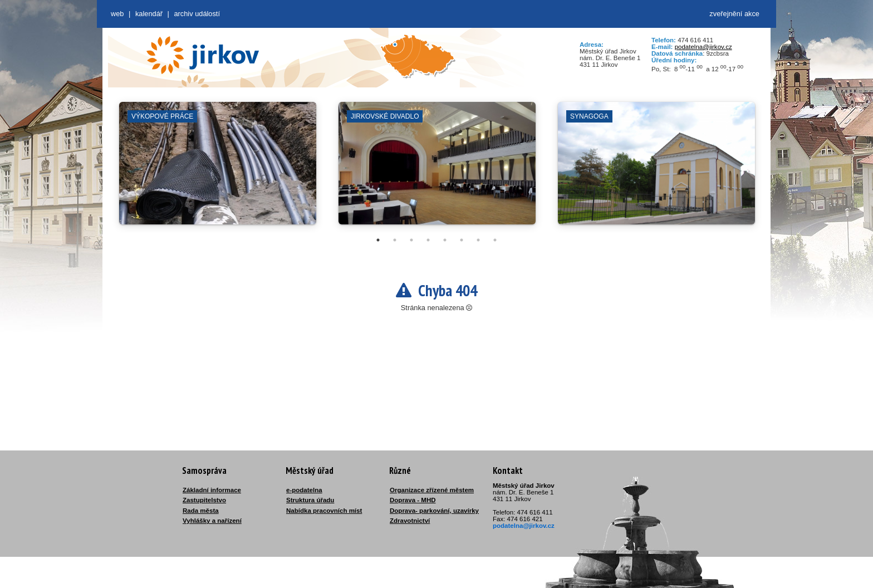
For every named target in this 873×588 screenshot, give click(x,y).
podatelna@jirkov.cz (703, 47)
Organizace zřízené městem (432, 490)
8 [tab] (495, 240)
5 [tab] (445, 240)
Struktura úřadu (310, 500)
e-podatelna (304, 490)
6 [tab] (462, 240)
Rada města (201, 511)
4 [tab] (428, 240)
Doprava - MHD (413, 500)
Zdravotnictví (410, 521)
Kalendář (149, 14)
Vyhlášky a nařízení (212, 521)
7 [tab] (478, 240)
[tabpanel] (218, 169)
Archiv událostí (197, 14)
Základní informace (212, 490)
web (117, 14)
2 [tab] (395, 240)
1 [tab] (378, 240)
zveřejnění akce (734, 14)
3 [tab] (411, 240)
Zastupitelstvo (204, 500)
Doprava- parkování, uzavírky (434, 511)
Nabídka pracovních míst (324, 511)
